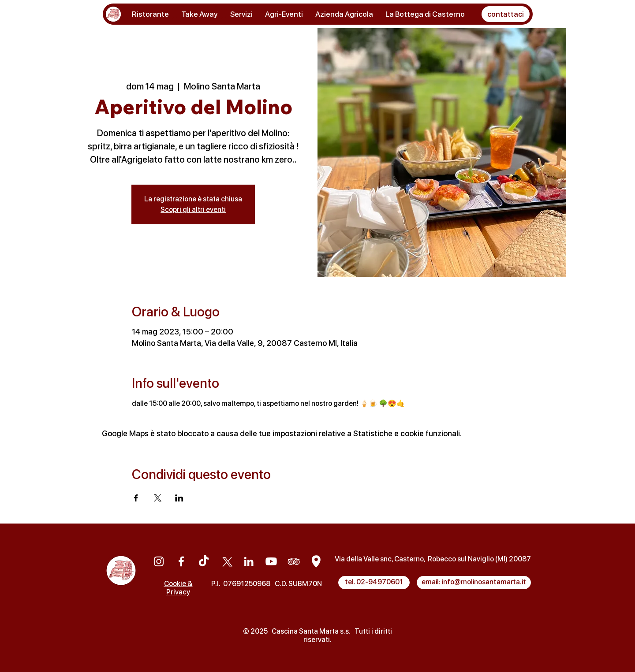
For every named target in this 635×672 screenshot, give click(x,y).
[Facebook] (181, 561)
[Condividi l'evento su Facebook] (136, 498)
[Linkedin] (249, 561)
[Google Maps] (316, 561)
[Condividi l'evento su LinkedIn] (179, 498)
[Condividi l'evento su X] (158, 498)
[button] (506, 14)
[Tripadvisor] (294, 561)
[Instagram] (159, 561)
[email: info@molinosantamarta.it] (474, 583)
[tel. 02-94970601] (374, 583)
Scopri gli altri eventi (193, 210)
